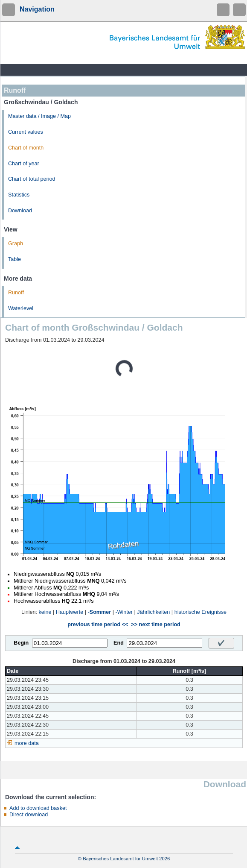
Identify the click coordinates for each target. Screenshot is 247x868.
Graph (16, 243)
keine (45, 612)
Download (20, 211)
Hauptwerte (70, 612)
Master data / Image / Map (39, 116)
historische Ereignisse (201, 612)
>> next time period (155, 625)
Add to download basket (38, 808)
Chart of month (26, 148)
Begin (21, 643)
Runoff (16, 293)
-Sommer (100, 612)
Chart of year (24, 164)
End (119, 643)
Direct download (29, 815)
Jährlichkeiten (153, 612)
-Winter (124, 612)
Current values (26, 132)
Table (15, 259)
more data (27, 743)
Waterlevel (21, 308)
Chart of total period (32, 179)
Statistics (19, 195)
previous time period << (98, 625)
